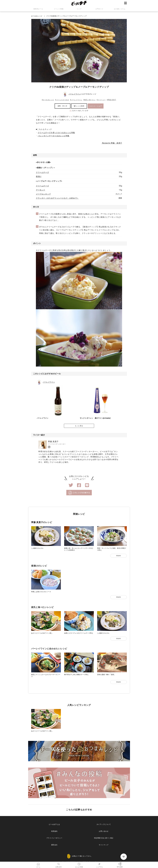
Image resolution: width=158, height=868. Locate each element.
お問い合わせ (104, 831)
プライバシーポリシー (54, 838)
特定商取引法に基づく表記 (104, 838)
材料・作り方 (63, 106)
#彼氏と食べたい (89, 100)
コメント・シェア (96, 106)
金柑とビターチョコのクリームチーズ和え (79, 633)
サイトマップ (104, 845)
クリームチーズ (42, 172)
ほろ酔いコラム (120, 9)
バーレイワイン (75, 94)
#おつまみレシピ (48, 100)
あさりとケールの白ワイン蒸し (42, 633)
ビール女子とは (54, 824)
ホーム (38, 863)
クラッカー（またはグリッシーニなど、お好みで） (57, 198)
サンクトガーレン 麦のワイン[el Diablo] (95, 418)
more (118, 556)
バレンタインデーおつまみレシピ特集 (54, 136)
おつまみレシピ (37, 16)
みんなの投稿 (79, 863)
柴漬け (39, 176)
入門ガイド (99, 9)
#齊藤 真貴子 (111, 100)
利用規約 (54, 831)
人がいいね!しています (79, 111)
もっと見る (79, 426)
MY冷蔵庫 (120, 863)
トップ (79, 9)
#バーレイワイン (76, 100)
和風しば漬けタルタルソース (41, 592)
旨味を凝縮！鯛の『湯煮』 (106, 675)
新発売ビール (38, 9)
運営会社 (54, 845)
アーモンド (41, 190)
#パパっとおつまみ (62, 100)
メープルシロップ (43, 194)
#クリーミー (101, 100)
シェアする (99, 863)
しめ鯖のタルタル (37, 548)
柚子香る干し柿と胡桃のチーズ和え (76, 675)
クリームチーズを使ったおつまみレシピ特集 (56, 133)
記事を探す (59, 863)
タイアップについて (104, 824)
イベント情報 (59, 9)
